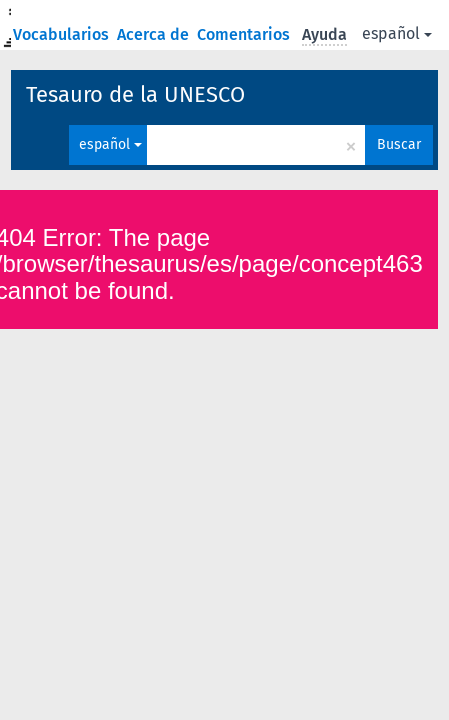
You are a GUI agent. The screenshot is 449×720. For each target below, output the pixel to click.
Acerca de (155, 34)
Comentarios (245, 34)
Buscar (399, 144)
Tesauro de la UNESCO (135, 94)
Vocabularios (63, 34)
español (397, 33)
